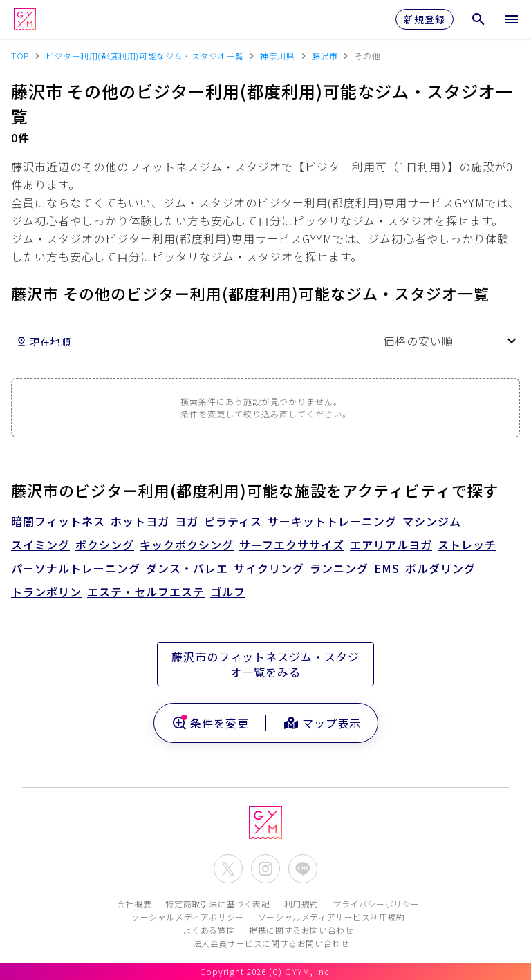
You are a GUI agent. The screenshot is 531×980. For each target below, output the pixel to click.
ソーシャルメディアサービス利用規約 (332, 917)
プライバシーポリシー (376, 904)
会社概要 (134, 904)
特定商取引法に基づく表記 (217, 904)
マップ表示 (322, 723)
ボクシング (105, 545)
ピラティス (233, 521)
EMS (387, 568)
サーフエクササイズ (292, 545)
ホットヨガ (140, 521)
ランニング (339, 568)
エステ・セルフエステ (146, 592)
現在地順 (44, 341)
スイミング (40, 545)
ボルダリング (440, 568)
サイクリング (269, 568)
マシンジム (432, 521)
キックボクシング (187, 545)
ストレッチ (467, 545)
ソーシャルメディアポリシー (188, 917)
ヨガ (187, 521)
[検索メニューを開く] (478, 19)
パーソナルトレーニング (76, 568)
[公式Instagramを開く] (265, 869)
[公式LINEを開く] (303, 869)
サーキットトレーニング (332, 521)
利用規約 (301, 904)
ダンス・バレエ (187, 568)
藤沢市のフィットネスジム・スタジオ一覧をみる (265, 664)
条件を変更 (210, 723)
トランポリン (46, 592)
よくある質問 (209, 930)
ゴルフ (228, 592)
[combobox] (447, 341)
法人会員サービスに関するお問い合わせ (271, 943)
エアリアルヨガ (391, 545)
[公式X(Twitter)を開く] (228, 869)
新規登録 (425, 19)
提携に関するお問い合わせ (301, 930)
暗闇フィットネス (58, 521)
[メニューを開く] (512, 19)
